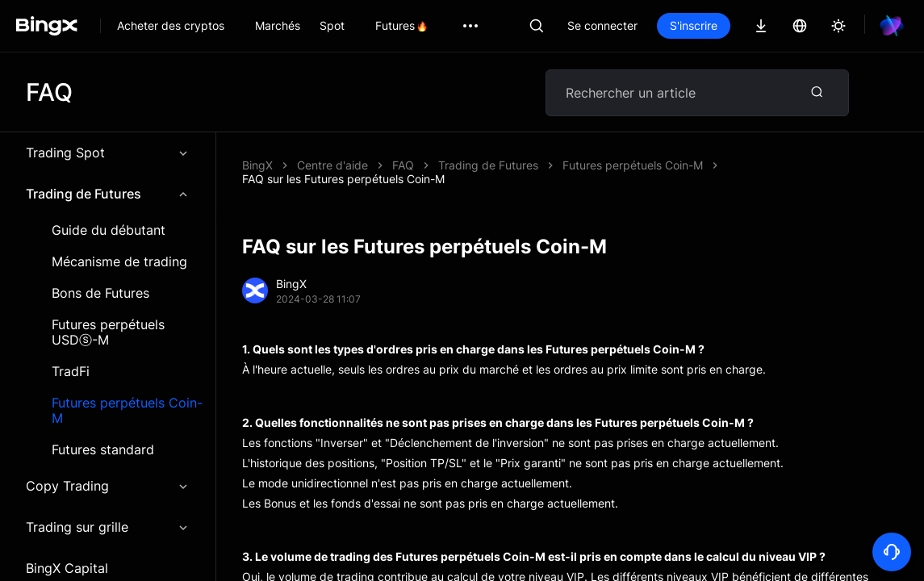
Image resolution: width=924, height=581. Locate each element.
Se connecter (657, 25)
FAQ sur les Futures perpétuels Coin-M (493, 165)
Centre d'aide (332, 165)
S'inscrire (748, 25)
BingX (257, 165)
